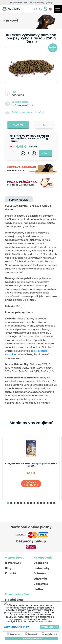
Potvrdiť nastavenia (32, 639)
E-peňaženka (14, 600)
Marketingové (51, 634)
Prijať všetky (50, 627)
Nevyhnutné (15, 634)
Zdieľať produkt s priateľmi (28, 112)
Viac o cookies (44, 621)
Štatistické (33, 634)
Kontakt (10, 573)
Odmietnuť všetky (16, 627)
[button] (8, 503)
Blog (8, 568)
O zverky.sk (13, 563)
